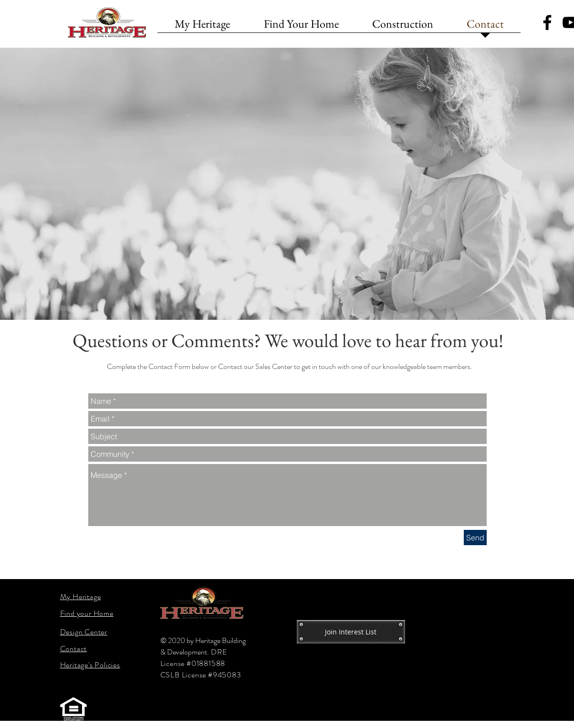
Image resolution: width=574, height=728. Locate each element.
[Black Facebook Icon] (547, 22)
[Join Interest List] (351, 632)
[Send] (475, 538)
